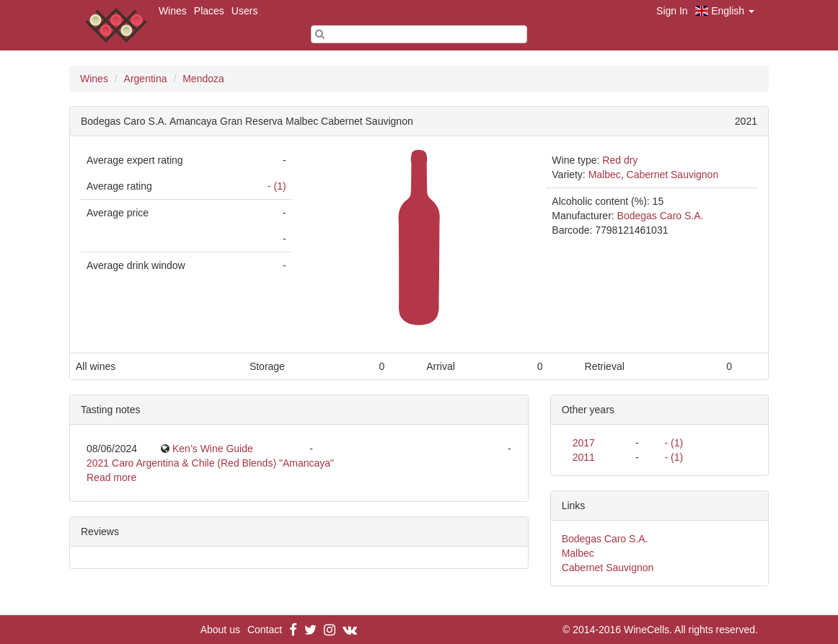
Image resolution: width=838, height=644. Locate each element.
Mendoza (203, 79)
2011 (584, 457)
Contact (265, 630)
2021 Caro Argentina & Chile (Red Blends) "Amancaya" (210, 463)
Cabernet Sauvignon (673, 175)
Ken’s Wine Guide (213, 449)
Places (209, 11)
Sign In (672, 11)
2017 (584, 443)
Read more (111, 477)
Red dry (620, 160)
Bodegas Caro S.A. (661, 216)
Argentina (146, 79)
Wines (173, 11)
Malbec (605, 175)
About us (220, 630)
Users (245, 11)
